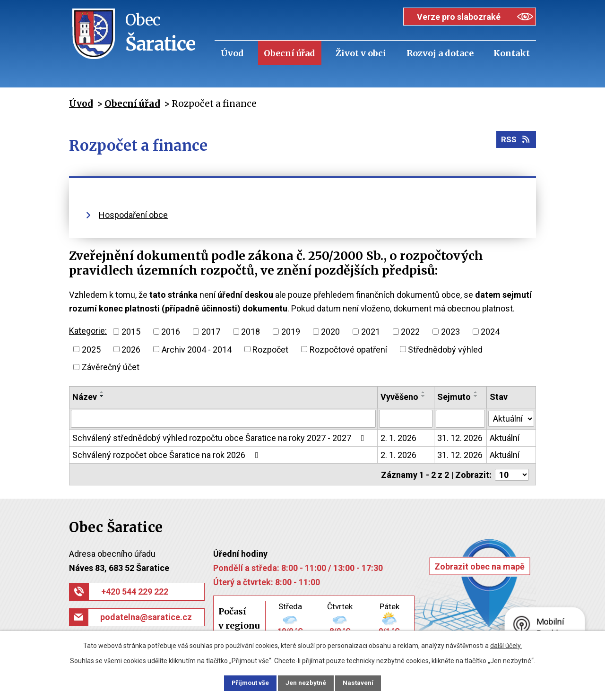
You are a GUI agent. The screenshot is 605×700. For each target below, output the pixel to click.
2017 (211, 332)
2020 (330, 332)
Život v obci (361, 53)
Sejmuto (454, 397)
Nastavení (364, 683)
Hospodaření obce (133, 215)
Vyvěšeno (400, 397)
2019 (291, 332)
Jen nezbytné (307, 683)
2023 (450, 332)
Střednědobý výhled (445, 349)
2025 (91, 349)
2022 (410, 332)
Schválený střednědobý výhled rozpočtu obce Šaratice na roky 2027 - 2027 (220, 438)
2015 (131, 332)
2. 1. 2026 (399, 438)
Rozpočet (270, 349)
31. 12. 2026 (460, 438)
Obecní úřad (290, 53)
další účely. (506, 645)
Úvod (232, 53)
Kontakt (512, 53)
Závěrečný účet (111, 367)
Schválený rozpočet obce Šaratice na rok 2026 (167, 455)
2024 (490, 332)
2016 (171, 332)
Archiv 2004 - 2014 (197, 349)
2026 (131, 349)
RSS (515, 142)
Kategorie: (88, 331)
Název (85, 397)
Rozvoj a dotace (440, 53)
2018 (251, 332)
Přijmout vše (245, 683)
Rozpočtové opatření (348, 349)
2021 (371, 332)
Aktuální (505, 438)
